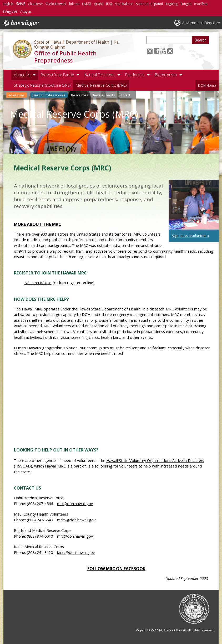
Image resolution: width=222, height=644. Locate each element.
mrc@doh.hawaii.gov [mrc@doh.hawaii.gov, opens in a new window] (75, 504)
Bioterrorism (166, 75)
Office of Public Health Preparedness (65, 57)
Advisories (16, 95)
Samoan (142, 4)
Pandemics (135, 75)
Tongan (186, 4)
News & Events (103, 95)
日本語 (87, 4)
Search (200, 40)
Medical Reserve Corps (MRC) (101, 85)
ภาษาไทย (201, 4)
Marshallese (124, 4)
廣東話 (21, 4)
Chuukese (35, 4)
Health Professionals (49, 95)
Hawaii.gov (21, 23)
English (8, 4)
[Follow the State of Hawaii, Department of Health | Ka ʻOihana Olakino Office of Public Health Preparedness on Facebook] (157, 51)
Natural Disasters (100, 75)
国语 (109, 4)
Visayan (25, 12)
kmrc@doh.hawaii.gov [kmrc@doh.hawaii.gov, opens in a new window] (76, 552)
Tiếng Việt (10, 12)
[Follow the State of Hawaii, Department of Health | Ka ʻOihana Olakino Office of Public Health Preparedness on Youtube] (163, 51)
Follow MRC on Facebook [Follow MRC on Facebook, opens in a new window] (116, 569)
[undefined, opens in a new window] (194, 205)
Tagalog (171, 4)
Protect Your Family (57, 75)
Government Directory (201, 23)
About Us (22, 75)
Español (157, 4)
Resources (80, 95)
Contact (124, 95)
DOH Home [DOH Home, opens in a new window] (207, 85)
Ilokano (74, 4)
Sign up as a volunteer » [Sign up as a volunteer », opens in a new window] (190, 236)
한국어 (99, 4)
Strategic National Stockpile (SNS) (42, 85)
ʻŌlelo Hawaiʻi (55, 4)
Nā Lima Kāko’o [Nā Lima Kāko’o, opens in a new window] (38, 283)
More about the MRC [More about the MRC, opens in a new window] (37, 224)
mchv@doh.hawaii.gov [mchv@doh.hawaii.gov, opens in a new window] (76, 520)
